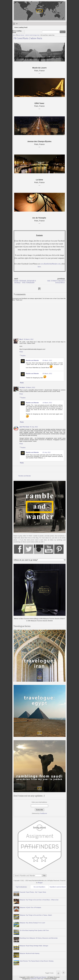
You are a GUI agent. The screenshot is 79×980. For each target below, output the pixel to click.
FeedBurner (43, 813)
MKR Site (40, 979)
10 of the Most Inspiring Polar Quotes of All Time (34, 930)
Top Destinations (21, 887)
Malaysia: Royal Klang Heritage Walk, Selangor (34, 946)
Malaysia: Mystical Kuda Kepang (30, 953)
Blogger (40, 883)
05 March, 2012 (29, 339)
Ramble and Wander (32, 360)
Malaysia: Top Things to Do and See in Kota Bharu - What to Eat (39, 900)
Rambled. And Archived (58, 887)
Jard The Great (24, 427)
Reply (21, 352)
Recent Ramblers (39, 887)
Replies (23, 355)
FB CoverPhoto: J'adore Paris (28, 38)
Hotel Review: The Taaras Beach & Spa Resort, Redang (37, 961)
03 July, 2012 (34, 427)
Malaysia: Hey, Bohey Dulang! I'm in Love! (32, 923)
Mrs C (21, 339)
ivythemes (33, 979)
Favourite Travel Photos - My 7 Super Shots (33, 892)
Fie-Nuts (22, 387)
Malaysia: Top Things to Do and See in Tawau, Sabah (36, 915)
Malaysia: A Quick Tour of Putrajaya (30, 907)
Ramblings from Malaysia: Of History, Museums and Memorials (39, 938)
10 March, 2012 (30, 387)
